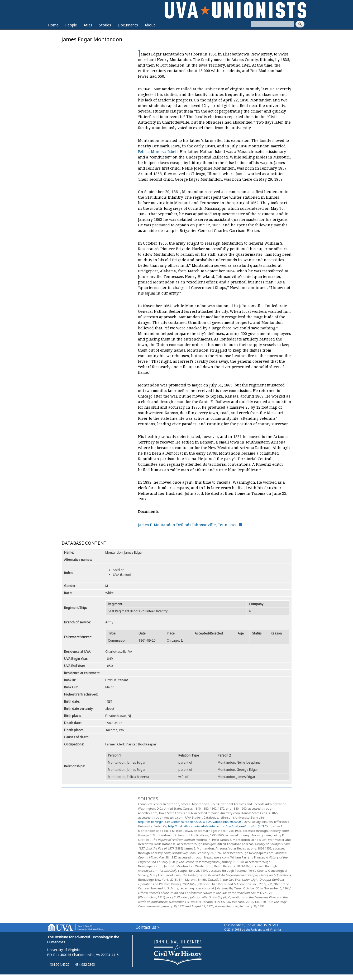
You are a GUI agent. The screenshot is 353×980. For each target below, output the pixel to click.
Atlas (88, 25)
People (71, 25)
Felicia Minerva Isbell (158, 151)
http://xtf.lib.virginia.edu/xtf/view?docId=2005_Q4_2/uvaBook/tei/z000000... (190, 822)
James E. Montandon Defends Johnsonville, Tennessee (188, 525)
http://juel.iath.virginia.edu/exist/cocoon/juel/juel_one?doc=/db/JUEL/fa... (220, 826)
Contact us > (148, 927)
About (150, 25)
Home (53, 25)
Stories (105, 25)
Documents (128, 25)
